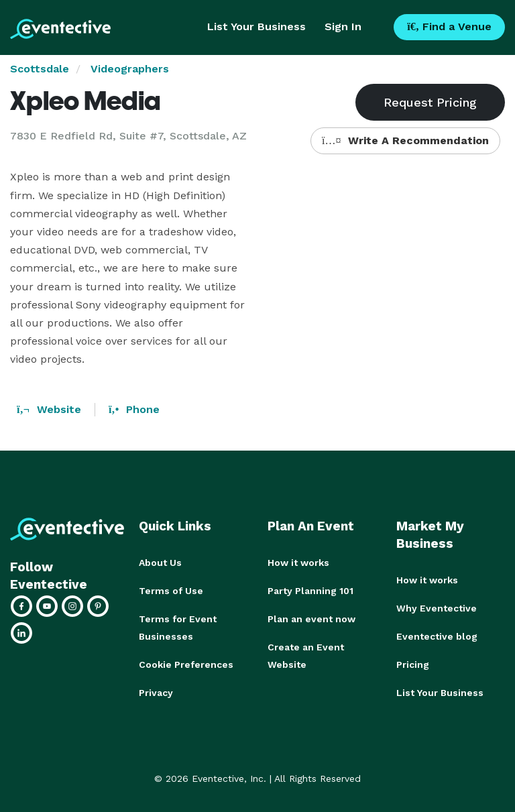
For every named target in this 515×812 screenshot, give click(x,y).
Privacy (156, 693)
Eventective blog (437, 636)
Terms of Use (171, 591)
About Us (160, 563)
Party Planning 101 (310, 591)
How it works (298, 563)
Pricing (413, 664)
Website (49, 409)
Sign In (343, 26)
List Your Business (256, 26)
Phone (134, 409)
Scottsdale (40, 69)
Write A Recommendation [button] (405, 140)
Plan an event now (311, 619)
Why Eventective (437, 608)
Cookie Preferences (186, 664)
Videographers (130, 69)
